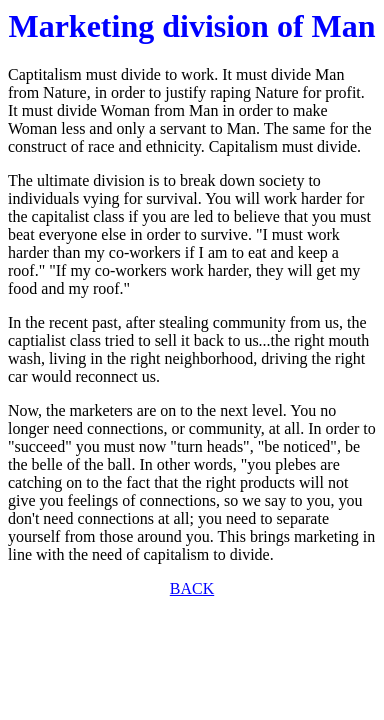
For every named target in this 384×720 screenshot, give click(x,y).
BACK (192, 588)
